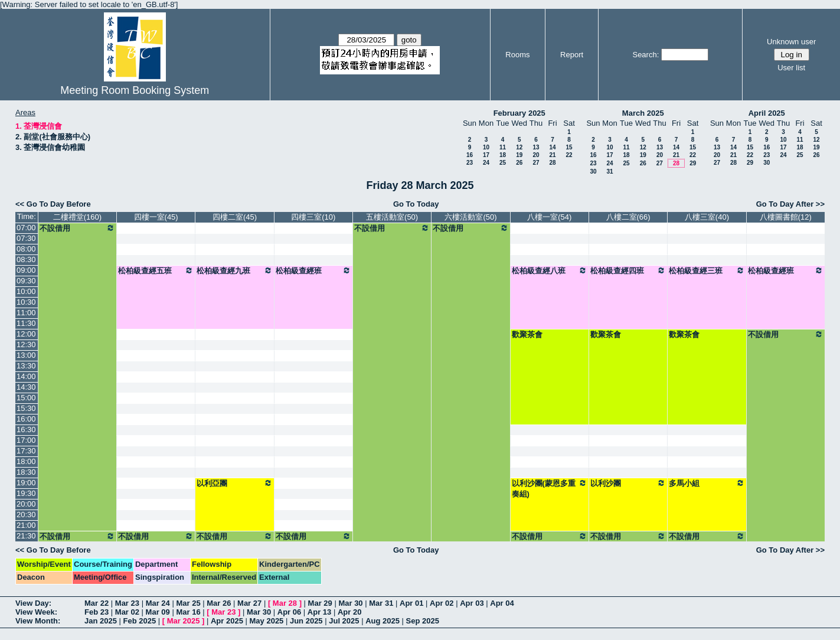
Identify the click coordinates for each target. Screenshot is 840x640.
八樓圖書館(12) (786, 217)
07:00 (26, 228)
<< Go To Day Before (53, 204)
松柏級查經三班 (707, 270)
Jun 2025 (306, 621)
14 (552, 147)
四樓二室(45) (235, 217)
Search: (645, 55)
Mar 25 (188, 603)
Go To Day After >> (790, 204)
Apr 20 (349, 612)
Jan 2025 (101, 621)
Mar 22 (97, 603)
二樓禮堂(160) (77, 217)
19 (519, 155)
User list (791, 68)
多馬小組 (707, 483)
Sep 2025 (423, 621)
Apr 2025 (227, 621)
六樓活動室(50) (470, 217)
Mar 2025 (184, 621)
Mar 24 (158, 603)
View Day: (33, 603)
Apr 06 (289, 612)
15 (569, 147)
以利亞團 (234, 483)
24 (486, 163)
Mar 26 (219, 603)
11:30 (26, 323)
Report (572, 55)
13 (536, 147)
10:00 (26, 291)
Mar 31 (381, 603)
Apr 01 (411, 603)
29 (693, 163)
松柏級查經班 (313, 270)
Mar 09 (158, 612)
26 (519, 163)
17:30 (26, 451)
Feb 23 (97, 612)
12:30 (26, 345)
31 (609, 172)
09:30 (26, 281)
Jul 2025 (344, 621)
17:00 (26, 440)
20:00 (26, 504)
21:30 (26, 536)
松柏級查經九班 (234, 270)
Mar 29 (320, 603)
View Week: (36, 612)
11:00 (26, 313)
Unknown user (791, 42)
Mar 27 (249, 603)
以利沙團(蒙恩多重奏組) (550, 488)
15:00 (26, 398)
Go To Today (416, 204)
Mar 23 (127, 603)
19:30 (26, 493)
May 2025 (267, 621)
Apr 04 (502, 603)
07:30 (26, 238)
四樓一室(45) (156, 217)
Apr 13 (319, 612)
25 (503, 163)
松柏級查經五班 (156, 270)
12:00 (26, 334)
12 (519, 147)
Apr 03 (472, 603)
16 (470, 155)
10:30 (26, 302)
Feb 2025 (140, 621)
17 (486, 155)
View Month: (38, 621)
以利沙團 (628, 483)
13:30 (26, 366)
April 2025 (767, 113)
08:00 (26, 249)
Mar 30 (350, 603)
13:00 (26, 355)
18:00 (26, 461)
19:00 (26, 483)
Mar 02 (127, 612)
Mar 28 (285, 603)
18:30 (26, 472)
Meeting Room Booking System (135, 90)
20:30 (26, 515)
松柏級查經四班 (628, 270)
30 (593, 172)
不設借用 (77, 228)
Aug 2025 (383, 621)
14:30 (26, 387)
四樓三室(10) (313, 217)
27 (536, 163)
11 (503, 147)
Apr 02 (442, 603)
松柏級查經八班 (550, 270)
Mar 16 (188, 612)
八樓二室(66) (628, 217)
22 (569, 155)
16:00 (26, 419)
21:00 (26, 525)
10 (486, 147)
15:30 (26, 408)
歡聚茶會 (527, 334)
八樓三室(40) (707, 217)
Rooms (517, 55)
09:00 (26, 270)
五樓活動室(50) (392, 217)
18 (503, 155)
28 (552, 163)
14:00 (26, 376)
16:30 (26, 430)
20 (536, 155)
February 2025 (519, 113)
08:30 (26, 259)
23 (470, 163)
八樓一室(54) (549, 217)
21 (552, 155)
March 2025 (643, 113)
